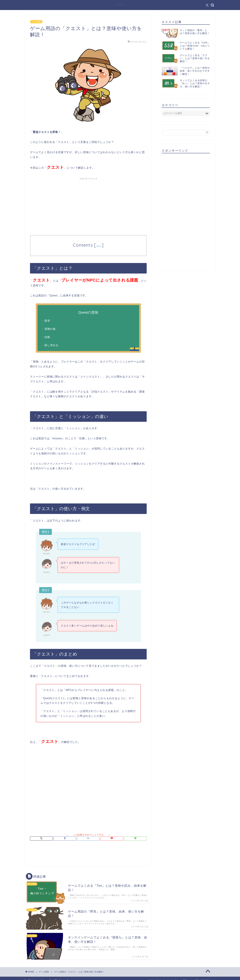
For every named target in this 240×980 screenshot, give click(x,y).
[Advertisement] (88, 205)
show (99, 246)
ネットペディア (120, 5)
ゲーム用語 (36, 22)
